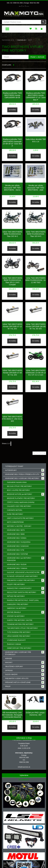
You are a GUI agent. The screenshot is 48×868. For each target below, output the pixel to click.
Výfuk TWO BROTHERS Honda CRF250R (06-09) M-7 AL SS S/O (36, 326)
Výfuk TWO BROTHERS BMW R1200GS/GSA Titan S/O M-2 (12, 234)
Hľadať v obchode (37, 57)
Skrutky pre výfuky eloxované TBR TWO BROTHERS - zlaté (36, 188)
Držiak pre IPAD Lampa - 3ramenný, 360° (36, 714)
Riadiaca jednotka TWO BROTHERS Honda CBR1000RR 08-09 (12, 95)
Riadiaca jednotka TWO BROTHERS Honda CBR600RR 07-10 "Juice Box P (36, 96)
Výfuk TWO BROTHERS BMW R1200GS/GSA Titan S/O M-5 (36, 234)
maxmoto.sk (21, 40)
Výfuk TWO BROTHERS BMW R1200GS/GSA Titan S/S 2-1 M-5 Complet (12, 281)
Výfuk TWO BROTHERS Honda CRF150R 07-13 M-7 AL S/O (12, 326)
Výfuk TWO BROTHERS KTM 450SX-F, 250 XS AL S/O (12, 419)
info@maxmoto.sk (24, 767)
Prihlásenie (20, 6)
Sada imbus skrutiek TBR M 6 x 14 (36, 140)
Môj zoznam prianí (28, 6)
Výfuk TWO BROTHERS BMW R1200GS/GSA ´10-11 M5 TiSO (36, 280)
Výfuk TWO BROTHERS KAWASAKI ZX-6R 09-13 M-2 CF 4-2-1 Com (36, 373)
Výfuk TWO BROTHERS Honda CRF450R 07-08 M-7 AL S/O (12, 373)
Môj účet (24, 6)
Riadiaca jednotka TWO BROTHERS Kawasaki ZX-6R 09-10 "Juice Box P (12, 143)
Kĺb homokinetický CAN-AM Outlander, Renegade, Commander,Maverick (12, 715)
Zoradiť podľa (7, 65)
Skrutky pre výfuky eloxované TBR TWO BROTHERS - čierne (12, 188)
